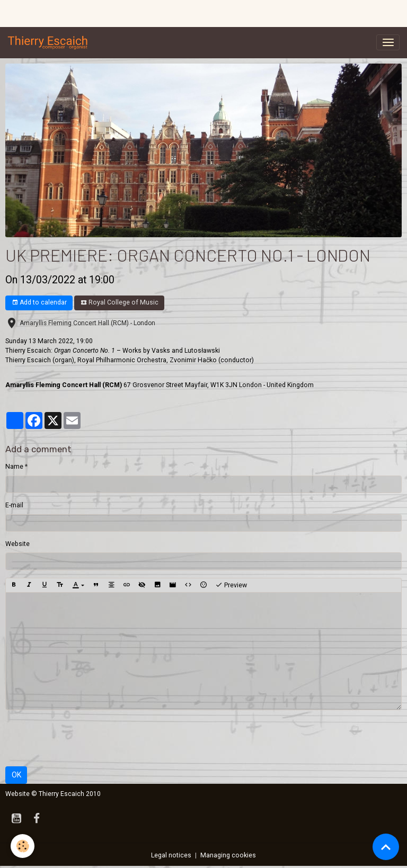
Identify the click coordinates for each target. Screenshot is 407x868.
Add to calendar (39, 303)
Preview (231, 585)
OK (16, 775)
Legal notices (171, 855)
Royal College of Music (120, 303)
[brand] (50, 42)
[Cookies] (23, 846)
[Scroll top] (386, 847)
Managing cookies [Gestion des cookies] (228, 855)
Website (17, 544)
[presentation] (86, 738)
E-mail (14, 505)
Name (14, 467)
